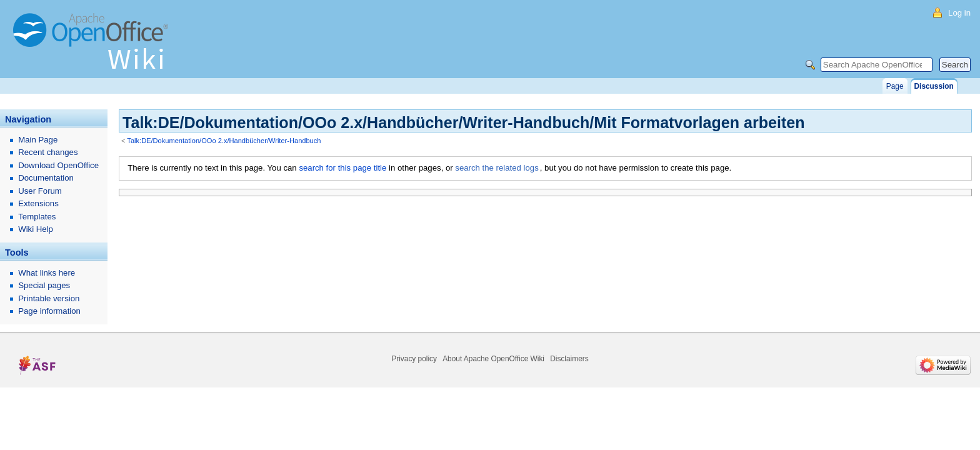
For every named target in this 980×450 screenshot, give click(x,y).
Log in (959, 13)
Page (895, 86)
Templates (37, 217)
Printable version (49, 298)
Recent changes (48, 152)
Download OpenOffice (58, 165)
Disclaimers (569, 359)
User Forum (40, 191)
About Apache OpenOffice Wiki (493, 359)
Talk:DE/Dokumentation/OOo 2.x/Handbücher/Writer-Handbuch (224, 141)
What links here (47, 273)
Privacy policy (414, 359)
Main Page (38, 140)
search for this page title (342, 168)
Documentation (46, 178)
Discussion (934, 86)
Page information (49, 311)
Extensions (38, 203)
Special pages (44, 285)
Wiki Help (36, 229)
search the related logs (497, 168)
